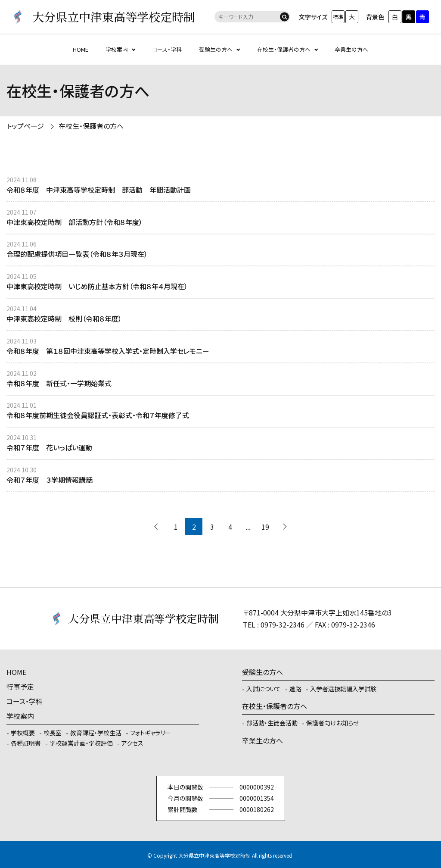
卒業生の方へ (351, 49)
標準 (338, 17)
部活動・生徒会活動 (272, 723)
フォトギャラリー (151, 733)
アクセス (132, 743)
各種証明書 (26, 743)
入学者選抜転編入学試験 (343, 689)
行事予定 (20, 687)
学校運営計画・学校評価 (81, 743)
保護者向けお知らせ (332, 723)
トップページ (25, 126)
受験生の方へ (216, 49)
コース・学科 (167, 49)
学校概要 (23, 733)
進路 (295, 689)
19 (265, 527)
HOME (81, 49)
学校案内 (117, 49)
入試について (264, 689)
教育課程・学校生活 (96, 733)
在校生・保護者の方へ (284, 49)
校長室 (53, 733)
